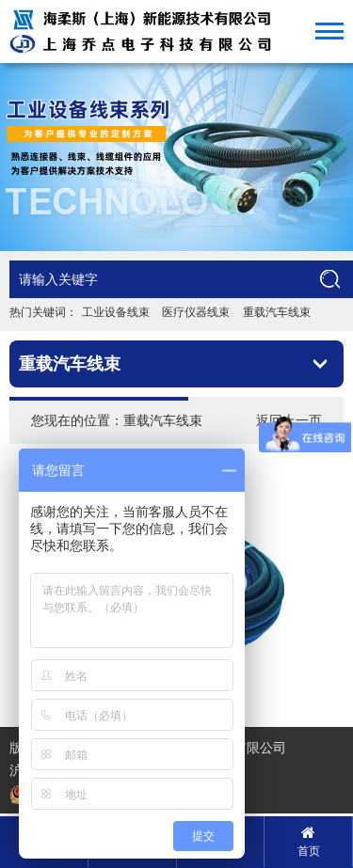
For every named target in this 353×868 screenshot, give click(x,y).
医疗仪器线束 (196, 312)
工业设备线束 (116, 312)
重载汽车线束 (277, 312)
